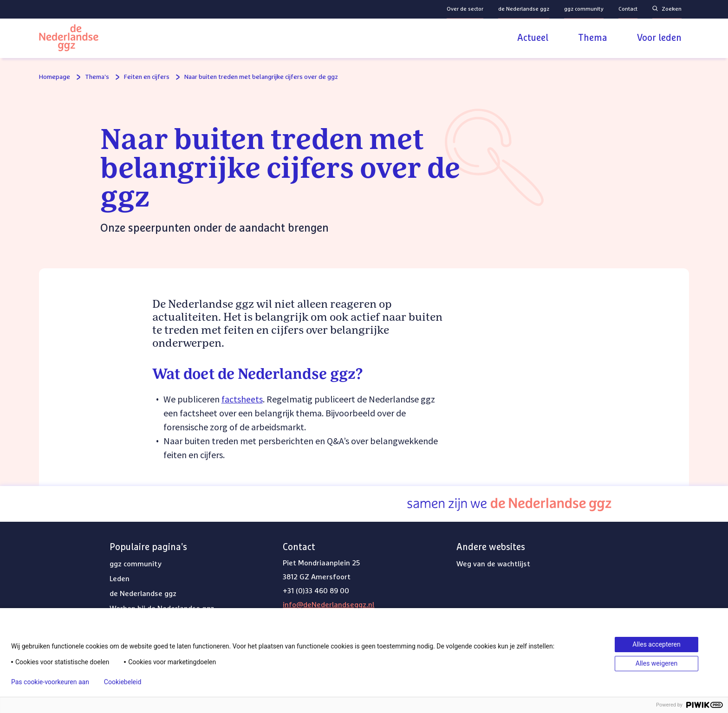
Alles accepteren (656, 644)
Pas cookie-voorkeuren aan (50, 682)
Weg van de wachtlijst (493, 564)
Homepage (55, 77)
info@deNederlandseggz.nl (328, 605)
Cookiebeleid (123, 682)
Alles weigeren (656, 663)
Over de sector (465, 9)
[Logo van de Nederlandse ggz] (69, 39)
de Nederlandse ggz (524, 9)
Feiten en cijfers (147, 77)
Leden (120, 579)
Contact (628, 9)
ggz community (584, 9)
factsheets (242, 399)
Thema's (97, 77)
